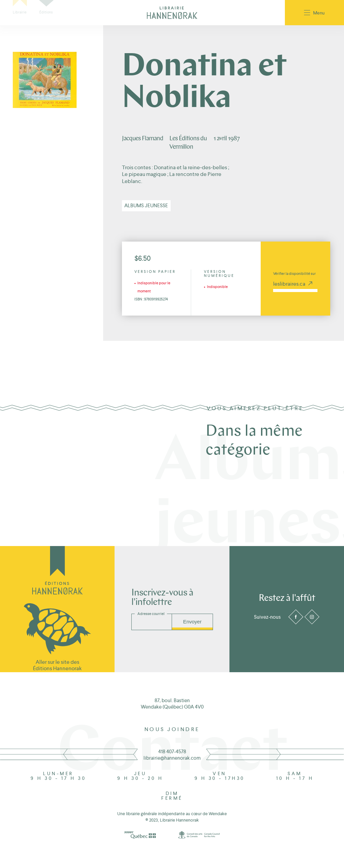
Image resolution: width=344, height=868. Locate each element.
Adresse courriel (151, 614)
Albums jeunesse (146, 205)
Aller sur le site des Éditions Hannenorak (57, 665)
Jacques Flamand (143, 139)
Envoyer (192, 622)
